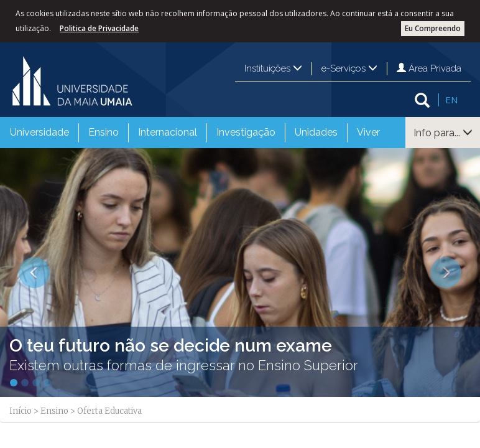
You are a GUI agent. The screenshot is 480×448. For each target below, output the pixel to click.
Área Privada (429, 68)
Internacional (168, 132)
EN (451, 100)
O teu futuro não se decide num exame (171, 346)
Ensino (104, 132)
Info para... (443, 133)
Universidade (39, 132)
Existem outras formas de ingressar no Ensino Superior (184, 365)
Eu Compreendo (433, 28)
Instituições (273, 68)
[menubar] (195, 133)
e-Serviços (349, 68)
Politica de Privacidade (99, 28)
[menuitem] (39, 133)
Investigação (246, 132)
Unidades (316, 132)
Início (21, 411)
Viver (368, 132)
